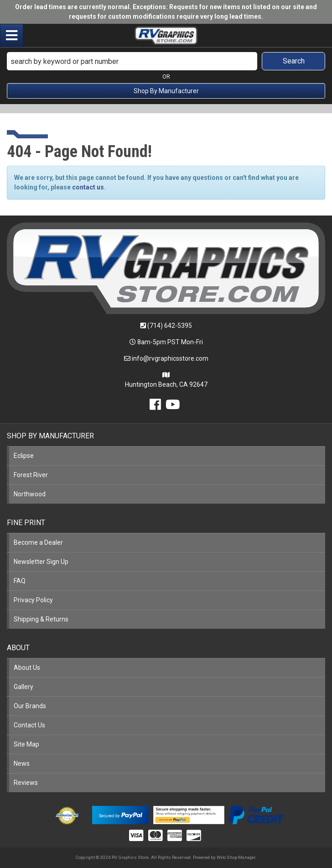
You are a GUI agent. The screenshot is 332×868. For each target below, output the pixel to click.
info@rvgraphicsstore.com (170, 358)
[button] (166, 61)
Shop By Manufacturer (166, 91)
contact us (88, 187)
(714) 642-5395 (170, 326)
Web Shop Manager (236, 857)
